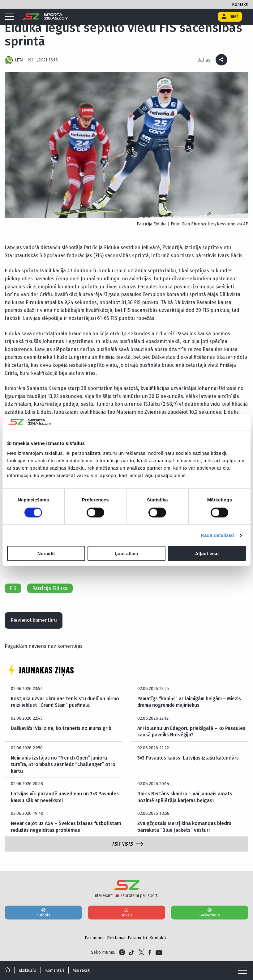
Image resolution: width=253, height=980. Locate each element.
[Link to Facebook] (150, 953)
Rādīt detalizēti (217, 535)
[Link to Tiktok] (132, 953)
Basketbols (210, 913)
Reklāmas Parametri (127, 938)
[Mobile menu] (11, 17)
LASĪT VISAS (127, 844)
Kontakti (240, 4)
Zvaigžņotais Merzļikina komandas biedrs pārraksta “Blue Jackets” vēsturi (184, 827)
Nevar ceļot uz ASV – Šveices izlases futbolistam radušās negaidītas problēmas (66, 827)
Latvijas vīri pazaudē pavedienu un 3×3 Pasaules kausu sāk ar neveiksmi (65, 797)
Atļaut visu (207, 553)
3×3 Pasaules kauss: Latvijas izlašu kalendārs (188, 758)
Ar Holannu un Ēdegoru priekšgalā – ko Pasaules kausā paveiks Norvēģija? (192, 731)
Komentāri (56, 970)
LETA (19, 60)
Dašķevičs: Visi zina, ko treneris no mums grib (62, 728)
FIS (13, 587)
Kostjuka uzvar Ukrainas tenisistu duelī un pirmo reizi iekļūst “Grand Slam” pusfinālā (66, 702)
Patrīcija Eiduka (50, 587)
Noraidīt (46, 553)
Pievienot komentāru (35, 620)
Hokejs (126, 913)
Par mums (95, 938)
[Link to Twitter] (141, 953)
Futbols (43, 913)
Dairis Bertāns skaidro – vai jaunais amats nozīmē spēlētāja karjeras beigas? (185, 797)
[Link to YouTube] (159, 953)
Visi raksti (83, 970)
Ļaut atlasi (126, 553)
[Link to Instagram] (122, 953)
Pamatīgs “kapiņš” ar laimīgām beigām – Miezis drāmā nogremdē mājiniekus (191, 702)
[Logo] (46, 17)
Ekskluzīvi (28, 970)
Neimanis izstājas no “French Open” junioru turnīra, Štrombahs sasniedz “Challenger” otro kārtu (64, 764)
